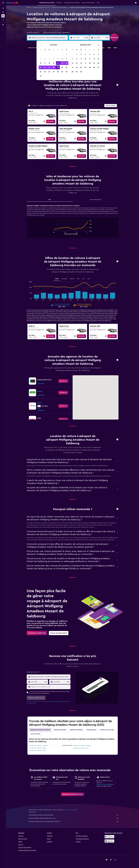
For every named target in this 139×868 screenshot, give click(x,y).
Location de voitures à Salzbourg (59, 7)
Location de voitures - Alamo (38, 748)
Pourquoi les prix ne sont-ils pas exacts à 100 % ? (74, 821)
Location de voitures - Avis (81, 748)
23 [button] (66, 67)
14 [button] (58, 63)
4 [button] (45, 59)
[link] (51, 121)
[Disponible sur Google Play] (109, 837)
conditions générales (56, 702)
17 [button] (41, 67)
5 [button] (49, 59)
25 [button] (45, 72)
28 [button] (58, 72)
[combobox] (34, 33)
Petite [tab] (57, 279)
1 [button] (62, 54)
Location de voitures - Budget (82, 746)
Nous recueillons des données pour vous (74, 818)
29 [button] (62, 72)
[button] (3, 3)
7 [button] (58, 59)
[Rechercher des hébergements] (3, 12)
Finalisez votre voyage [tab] (107, 730)
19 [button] (49, 67)
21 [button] (58, 67)
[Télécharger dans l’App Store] (109, 841)
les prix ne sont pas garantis (70, 810)
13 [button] (54, 63)
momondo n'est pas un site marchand (74, 815)
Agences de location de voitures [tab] (40, 730)
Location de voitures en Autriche (41, 7)
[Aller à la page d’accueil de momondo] (12, 3)
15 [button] (62, 63)
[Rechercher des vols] (3, 8)
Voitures (29, 7)
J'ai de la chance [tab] (35, 734)
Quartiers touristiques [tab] (76, 730)
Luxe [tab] (89, 279)
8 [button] (62, 59)
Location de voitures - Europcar (39, 746)
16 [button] (67, 63)
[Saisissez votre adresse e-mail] (50, 687)
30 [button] (67, 72)
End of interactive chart (53, 233)
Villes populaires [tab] (91, 730)
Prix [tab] (50, 200)
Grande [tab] (72, 279)
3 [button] (41, 59)
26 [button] (49, 72)
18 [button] (45, 67)
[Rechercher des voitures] (3, 16)
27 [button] (54, 72)
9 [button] (67, 59)
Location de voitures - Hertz (37, 751)
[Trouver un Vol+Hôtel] (3, 20)
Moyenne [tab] (64, 279)
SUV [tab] (78, 279)
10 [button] (41, 63)
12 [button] (49, 63)
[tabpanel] (73, 223)
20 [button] (54, 67)
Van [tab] (83, 279)
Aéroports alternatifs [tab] (60, 730)
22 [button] (62, 67)
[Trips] (3, 25)
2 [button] (67, 54)
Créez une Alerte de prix (103, 784)
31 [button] (41, 76)
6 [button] (54, 59)
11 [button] (45, 63)
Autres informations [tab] (96, 200)
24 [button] (41, 72)
